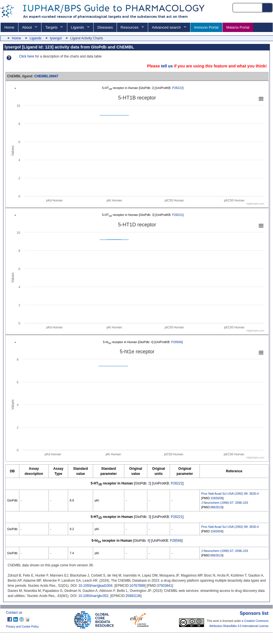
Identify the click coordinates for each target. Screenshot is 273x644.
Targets (51, 27)
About (27, 27)
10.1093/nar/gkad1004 (95, 586)
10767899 (137, 586)
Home (9, 27)
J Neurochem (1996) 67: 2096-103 (225, 503)
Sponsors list (254, 613)
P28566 (176, 342)
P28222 (177, 88)
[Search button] (268, 8)
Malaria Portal (238, 27)
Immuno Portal (206, 27)
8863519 (217, 507)
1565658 (217, 498)
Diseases (105, 27)
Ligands (77, 27)
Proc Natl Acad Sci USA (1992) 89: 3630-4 (230, 494)
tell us (167, 66)
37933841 (164, 586)
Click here (27, 56)
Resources (130, 27)
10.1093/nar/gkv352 (93, 596)
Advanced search (166, 27)
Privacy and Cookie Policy (22, 627)
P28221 (178, 215)
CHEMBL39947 (46, 76)
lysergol (56, 38)
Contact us (14, 613)
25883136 (133, 596)
